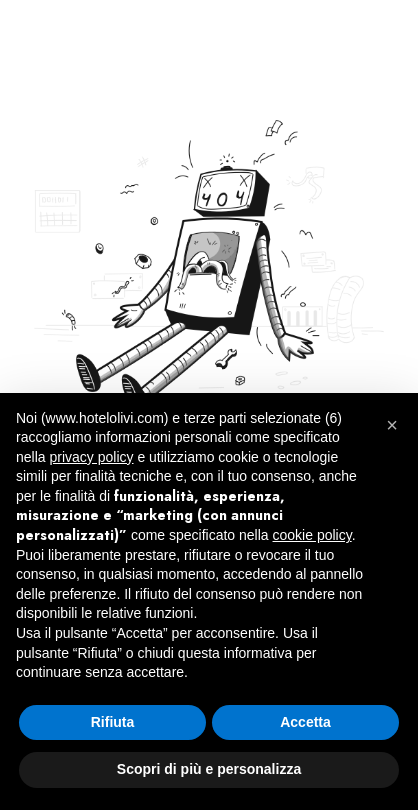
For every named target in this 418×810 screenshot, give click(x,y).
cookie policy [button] (312, 535)
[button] (392, 425)
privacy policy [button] (91, 457)
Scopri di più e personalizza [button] (209, 769)
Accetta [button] (305, 722)
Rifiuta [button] (113, 722)
